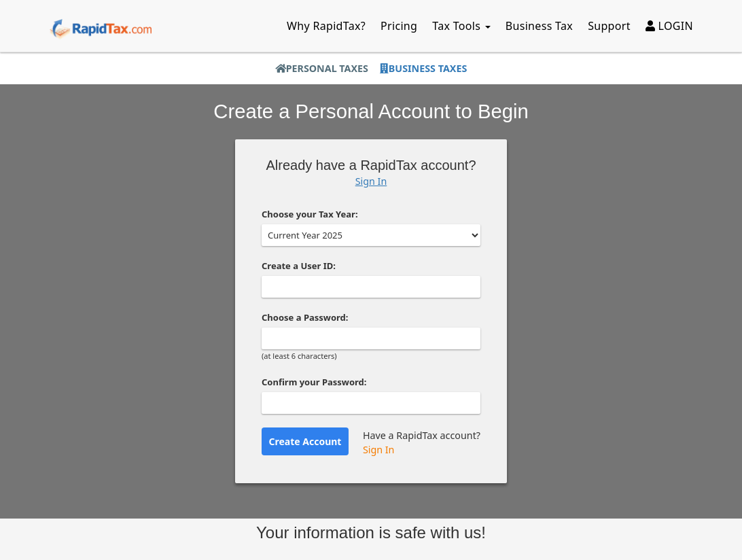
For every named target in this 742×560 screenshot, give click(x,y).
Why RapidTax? (326, 26)
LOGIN (669, 26)
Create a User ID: (299, 266)
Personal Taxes (322, 68)
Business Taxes (423, 68)
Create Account (305, 441)
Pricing (399, 26)
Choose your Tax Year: (310, 214)
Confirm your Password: (314, 382)
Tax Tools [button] (461, 26)
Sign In (371, 181)
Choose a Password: (305, 317)
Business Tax (539, 26)
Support (609, 26)
